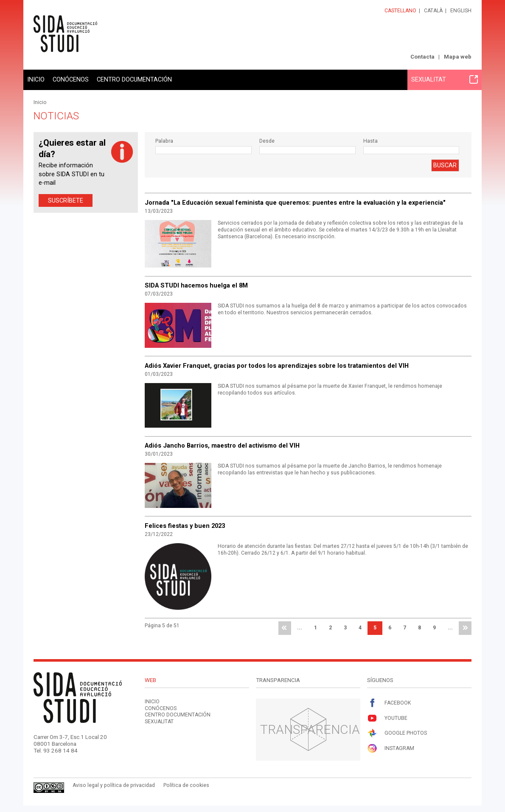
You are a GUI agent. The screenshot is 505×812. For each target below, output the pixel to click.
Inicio (36, 79)
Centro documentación (134, 79)
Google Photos (397, 733)
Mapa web (458, 57)
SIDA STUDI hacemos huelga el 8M (196, 285)
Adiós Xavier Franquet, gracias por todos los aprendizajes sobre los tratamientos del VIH (277, 366)
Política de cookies (186, 785)
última (465, 628)
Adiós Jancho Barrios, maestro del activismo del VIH (222, 445)
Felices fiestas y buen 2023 (185, 526)
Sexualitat (445, 79)
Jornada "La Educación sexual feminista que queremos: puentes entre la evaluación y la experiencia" (295, 203)
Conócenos (71, 79)
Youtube (387, 718)
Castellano (400, 11)
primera (285, 628)
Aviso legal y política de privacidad (114, 785)
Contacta (422, 57)
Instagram (391, 749)
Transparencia (310, 729)
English (461, 11)
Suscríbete (66, 200)
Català (433, 11)
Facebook (389, 703)
